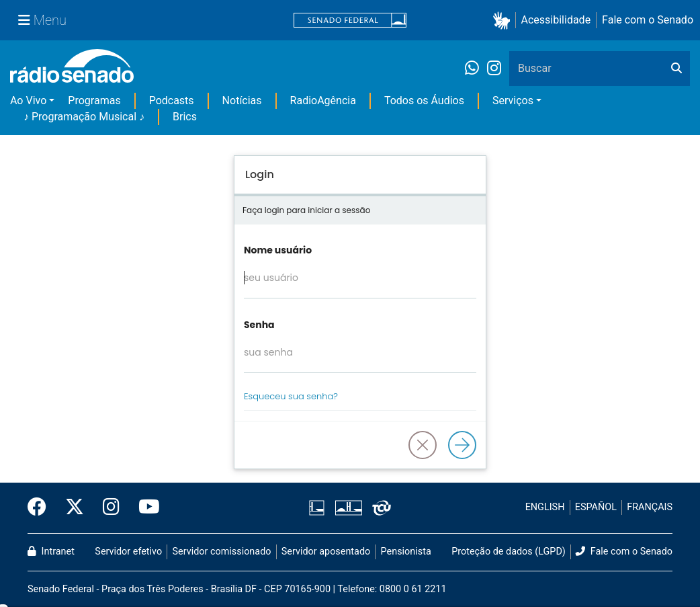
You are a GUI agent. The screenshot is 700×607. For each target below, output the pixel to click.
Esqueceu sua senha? (291, 396)
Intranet (51, 552)
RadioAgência (323, 100)
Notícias (242, 100)
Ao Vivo (28, 100)
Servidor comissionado (222, 552)
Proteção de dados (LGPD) (509, 552)
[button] (504, 21)
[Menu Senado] (42, 20)
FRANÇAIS (650, 507)
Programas (94, 100)
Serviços (513, 100)
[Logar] (462, 445)
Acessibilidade (556, 20)
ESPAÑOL (596, 507)
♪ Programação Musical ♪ (84, 117)
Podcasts (172, 100)
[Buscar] (676, 69)
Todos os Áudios (424, 100)
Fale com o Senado (648, 20)
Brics (185, 117)
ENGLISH (545, 507)
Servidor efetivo (128, 552)
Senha (259, 325)
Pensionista (406, 552)
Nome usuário (278, 250)
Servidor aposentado (326, 552)
